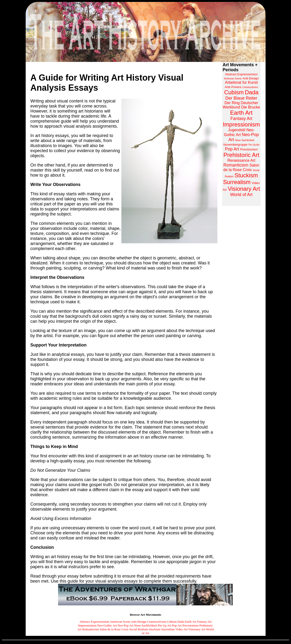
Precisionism (190, 625)
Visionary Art (197, 629)
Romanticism (91, 629)
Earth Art (190, 622)
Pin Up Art (165, 625)
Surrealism (168, 629)
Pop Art (177, 625)
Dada (181, 622)
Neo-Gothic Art (107, 625)
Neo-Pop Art (125, 625)
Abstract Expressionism (94, 622)
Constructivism (157, 622)
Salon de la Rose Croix (114, 629)
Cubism (172, 622)
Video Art (181, 629)
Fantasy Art (204, 622)
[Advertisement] (241, 282)
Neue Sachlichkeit (145, 625)
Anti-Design (139, 622)
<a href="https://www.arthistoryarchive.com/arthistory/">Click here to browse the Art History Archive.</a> (241, 134)
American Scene (120, 622)
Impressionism (87, 625)
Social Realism (139, 629)
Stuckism (154, 629)
